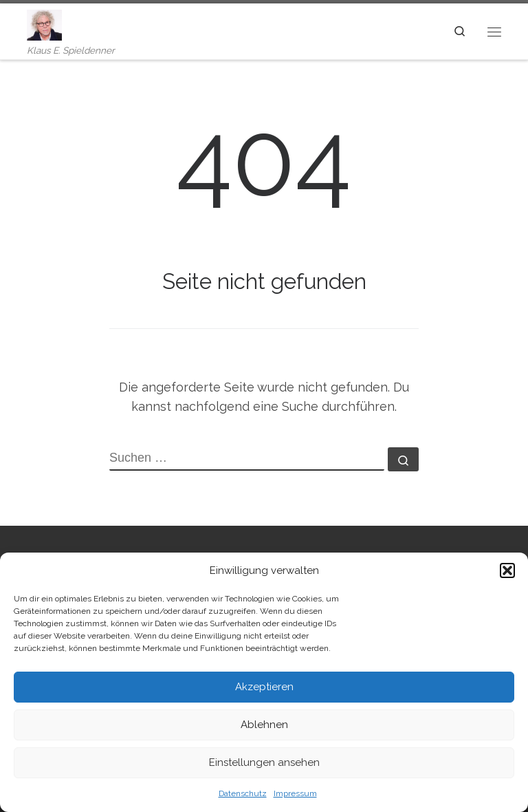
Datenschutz (243, 793)
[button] (507, 570)
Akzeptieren (264, 687)
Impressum (295, 793)
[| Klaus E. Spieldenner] (44, 23)
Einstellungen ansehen (264, 762)
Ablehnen (264, 725)
